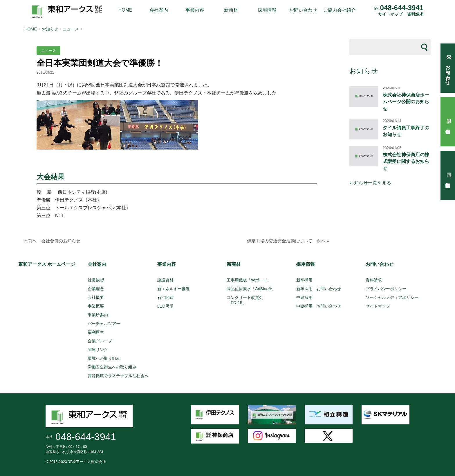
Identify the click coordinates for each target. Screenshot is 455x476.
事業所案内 (98, 315)
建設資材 (165, 280)
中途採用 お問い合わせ (319, 306)
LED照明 (165, 306)
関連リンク (98, 350)
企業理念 (96, 289)
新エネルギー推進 (174, 289)
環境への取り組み (104, 358)
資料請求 (415, 14)
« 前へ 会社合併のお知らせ (52, 241)
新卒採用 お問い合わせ (319, 289)
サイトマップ (390, 14)
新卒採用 (304, 280)
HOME (125, 10)
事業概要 (96, 306)
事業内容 (195, 10)
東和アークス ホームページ (47, 264)
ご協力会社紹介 (340, 10)
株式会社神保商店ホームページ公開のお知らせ (406, 102)
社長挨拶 (96, 280)
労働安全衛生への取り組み (112, 367)
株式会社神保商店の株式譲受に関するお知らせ (406, 161)
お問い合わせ (303, 10)
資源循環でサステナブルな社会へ (118, 376)
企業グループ (100, 341)
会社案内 (159, 10)
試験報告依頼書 (448, 175)
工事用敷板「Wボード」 (249, 280)
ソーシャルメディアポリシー (392, 297)
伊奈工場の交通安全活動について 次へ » (288, 241)
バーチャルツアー (104, 324)
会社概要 (96, 297)
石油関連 (165, 297)
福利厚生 (96, 332)
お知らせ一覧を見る (370, 183)
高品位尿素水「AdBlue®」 (251, 289)
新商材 (231, 10)
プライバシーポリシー (386, 289)
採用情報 (267, 10)
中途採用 (304, 297)
